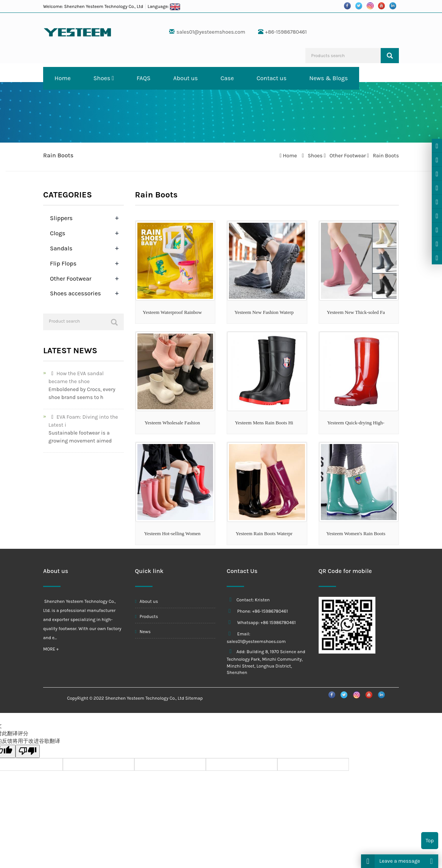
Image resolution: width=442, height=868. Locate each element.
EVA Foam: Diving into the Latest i (83, 421)
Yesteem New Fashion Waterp (264, 312)
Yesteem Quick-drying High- (356, 423)
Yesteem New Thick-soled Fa (356, 312)
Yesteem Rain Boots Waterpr (264, 533)
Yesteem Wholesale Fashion (172, 423)
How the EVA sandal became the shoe (76, 377)
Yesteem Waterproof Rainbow (172, 312)
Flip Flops (63, 263)
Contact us (272, 78)
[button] (113, 78)
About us (186, 78)
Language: (164, 6)
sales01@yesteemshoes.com (211, 32)
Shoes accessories (75, 293)
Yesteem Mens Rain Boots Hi (264, 423)
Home (63, 78)
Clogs (58, 233)
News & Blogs (328, 78)
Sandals (61, 248)
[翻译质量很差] (28, 751)
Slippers (61, 218)
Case (227, 78)
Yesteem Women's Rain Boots (356, 533)
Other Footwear (348, 156)
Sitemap (194, 698)
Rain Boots (385, 156)
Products (147, 616)
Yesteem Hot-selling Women (172, 533)
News (143, 632)
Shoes (104, 78)
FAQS (144, 78)
